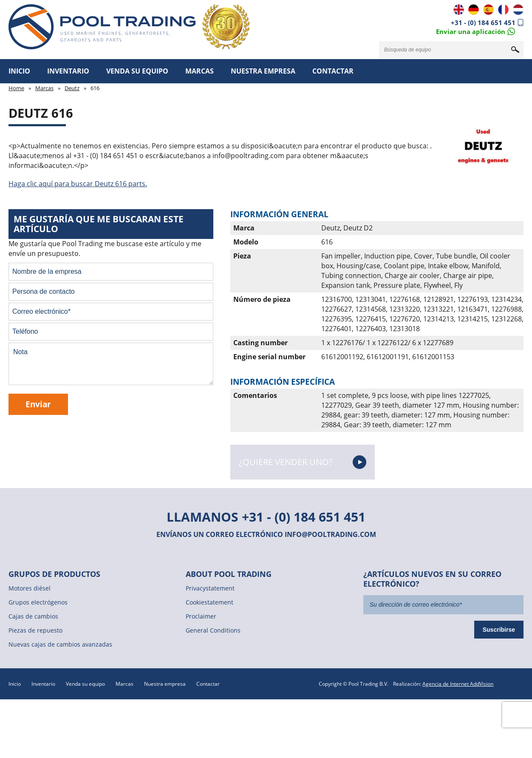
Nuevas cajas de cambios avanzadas (60, 644)
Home (16, 88)
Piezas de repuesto (35, 630)
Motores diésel (30, 588)
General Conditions (213, 630)
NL (518, 10)
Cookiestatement (209, 602)
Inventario (68, 71)
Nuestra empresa (263, 71)
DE (474, 10)
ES (488, 10)
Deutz (72, 88)
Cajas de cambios (33, 616)
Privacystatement (210, 588)
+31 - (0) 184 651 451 (483, 23)
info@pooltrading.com (330, 534)
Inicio (19, 71)
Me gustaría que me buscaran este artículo (99, 224)
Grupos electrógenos (38, 602)
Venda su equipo (137, 71)
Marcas (199, 71)
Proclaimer (201, 616)
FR (503, 10)
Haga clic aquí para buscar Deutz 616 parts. (78, 184)
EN (459, 10)
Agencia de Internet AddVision (458, 684)
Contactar (333, 71)
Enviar (38, 404)
